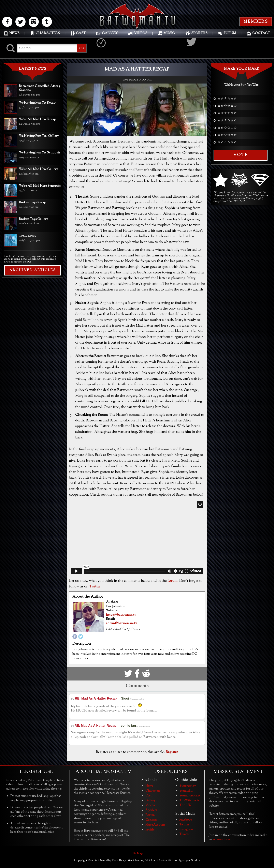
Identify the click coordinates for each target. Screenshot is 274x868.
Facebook (186, 820)
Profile (150, 830)
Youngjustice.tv (190, 796)
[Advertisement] (32, 307)
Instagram (186, 830)
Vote (241, 155)
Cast (148, 796)
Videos (150, 805)
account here (222, 840)
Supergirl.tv (188, 786)
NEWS (14, 33)
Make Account (155, 825)
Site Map (137, 853)
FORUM (230, 33)
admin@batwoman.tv (121, 623)
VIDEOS (141, 33)
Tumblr (184, 834)
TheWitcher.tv (189, 801)
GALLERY (110, 33)
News (149, 786)
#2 (73, 699)
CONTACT (261, 33)
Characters (153, 791)
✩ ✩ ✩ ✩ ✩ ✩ (227, 143)
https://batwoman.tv (121, 615)
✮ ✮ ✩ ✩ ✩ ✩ (227, 128)
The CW (185, 805)
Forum (150, 815)
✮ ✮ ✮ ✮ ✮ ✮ (227, 99)
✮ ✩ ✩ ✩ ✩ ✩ (227, 135)
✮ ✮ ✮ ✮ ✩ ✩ (227, 114)
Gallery (150, 801)
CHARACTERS (48, 33)
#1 (72, 726)
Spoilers (151, 810)
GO (82, 48)
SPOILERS (199, 33)
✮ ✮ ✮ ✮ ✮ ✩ (227, 106)
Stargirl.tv (186, 791)
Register (172, 752)
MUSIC (169, 33)
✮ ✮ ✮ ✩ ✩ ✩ (227, 121)
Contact (151, 820)
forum (172, 581)
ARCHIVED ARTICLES (33, 270)
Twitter (95, 587)
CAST (81, 33)
